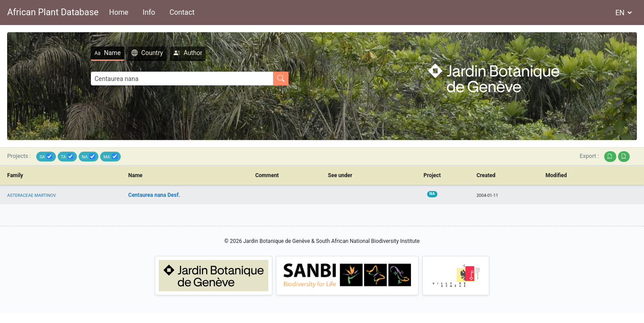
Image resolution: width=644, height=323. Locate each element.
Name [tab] (108, 53)
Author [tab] (188, 53)
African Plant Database (53, 12)
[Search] (182, 79)
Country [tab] (147, 53)
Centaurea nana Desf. (154, 195)
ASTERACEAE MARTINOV (32, 195)
